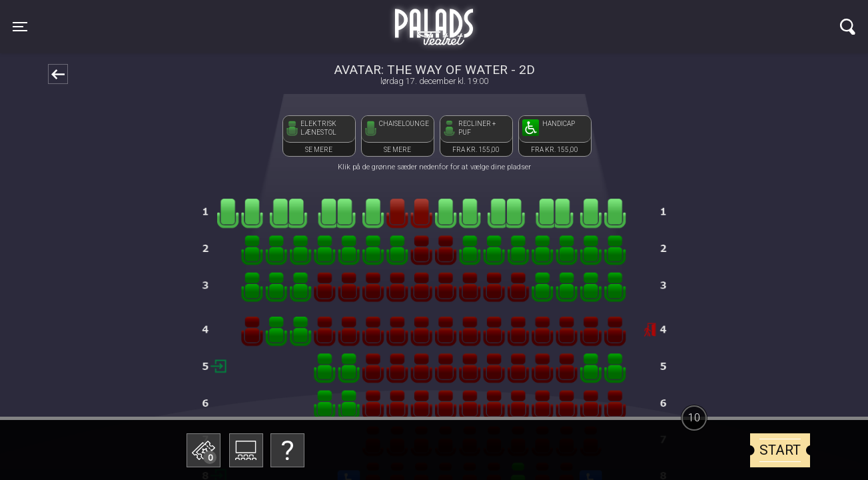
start (780, 450)
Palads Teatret (434, 19)
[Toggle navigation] (20, 27)
